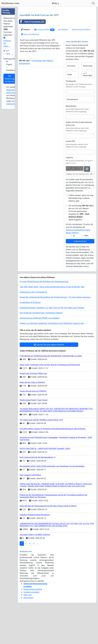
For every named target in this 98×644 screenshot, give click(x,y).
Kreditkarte (11, 70)
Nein (86, 268)
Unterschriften (44, 62)
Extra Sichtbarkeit (30, 67)
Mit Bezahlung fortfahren (10, 79)
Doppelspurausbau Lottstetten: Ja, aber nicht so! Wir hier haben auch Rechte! (52, 340)
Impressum (28, 630)
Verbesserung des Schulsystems (33, 325)
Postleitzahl (71, 114)
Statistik (63, 62)
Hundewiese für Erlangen (30, 335)
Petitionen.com (10, 3)
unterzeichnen (80, 274)
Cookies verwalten (31, 625)
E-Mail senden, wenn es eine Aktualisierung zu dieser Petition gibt (81, 231)
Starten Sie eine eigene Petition (49, 377)
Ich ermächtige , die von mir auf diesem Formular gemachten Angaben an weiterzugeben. (81, 245)
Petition (26, 62)
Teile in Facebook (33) (32, 54)
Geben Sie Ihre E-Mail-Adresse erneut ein (79, 156)
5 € (7, 51)
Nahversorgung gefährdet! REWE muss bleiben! (40, 351)
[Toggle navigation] (93, 3)
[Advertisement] (57, 27)
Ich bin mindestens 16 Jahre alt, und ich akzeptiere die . (80, 261)
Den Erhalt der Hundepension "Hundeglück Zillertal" (41, 346)
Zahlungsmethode (11, 59)
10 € (8, 54)
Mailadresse (71, 139)
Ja (74, 268)
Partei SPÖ (70, 174)
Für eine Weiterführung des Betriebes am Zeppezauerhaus (44, 314)
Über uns (27, 628)
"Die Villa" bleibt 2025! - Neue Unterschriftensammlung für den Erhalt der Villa (52, 319)
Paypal (9, 64)
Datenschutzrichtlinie (81, 62)
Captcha (69, 190)
